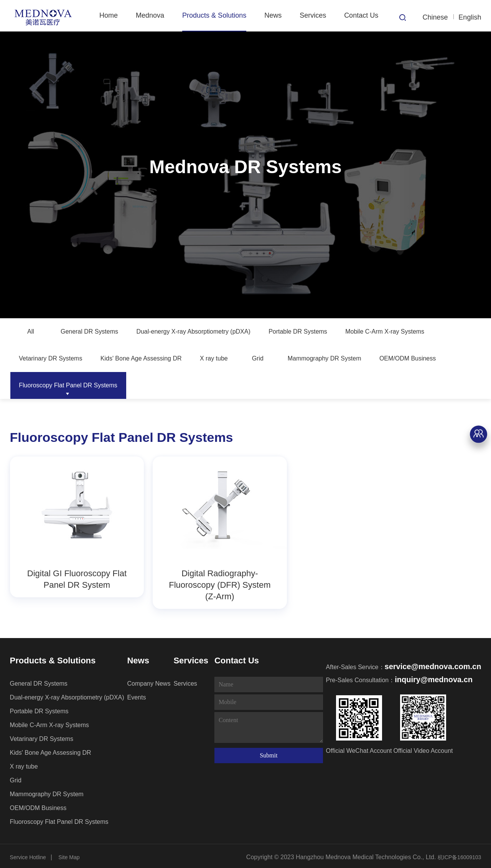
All (31, 332)
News (273, 15)
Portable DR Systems (329, 332)
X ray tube (349, 359)
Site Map (69, 855)
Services (313, 15)
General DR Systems (94, 332)
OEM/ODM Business (155, 385)
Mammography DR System (61, 385)
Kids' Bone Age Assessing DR (267, 359)
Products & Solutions (214, 15)
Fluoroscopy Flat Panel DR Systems (263, 385)
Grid (395, 359)
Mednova (150, 15)
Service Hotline (28, 855)
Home (109, 15)
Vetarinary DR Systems (165, 359)
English (470, 17)
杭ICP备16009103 (460, 855)
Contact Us (361, 15)
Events (136, 695)
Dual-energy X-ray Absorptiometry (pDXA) (211, 332)
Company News (149, 681)
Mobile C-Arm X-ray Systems (64, 359)
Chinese (435, 17)
